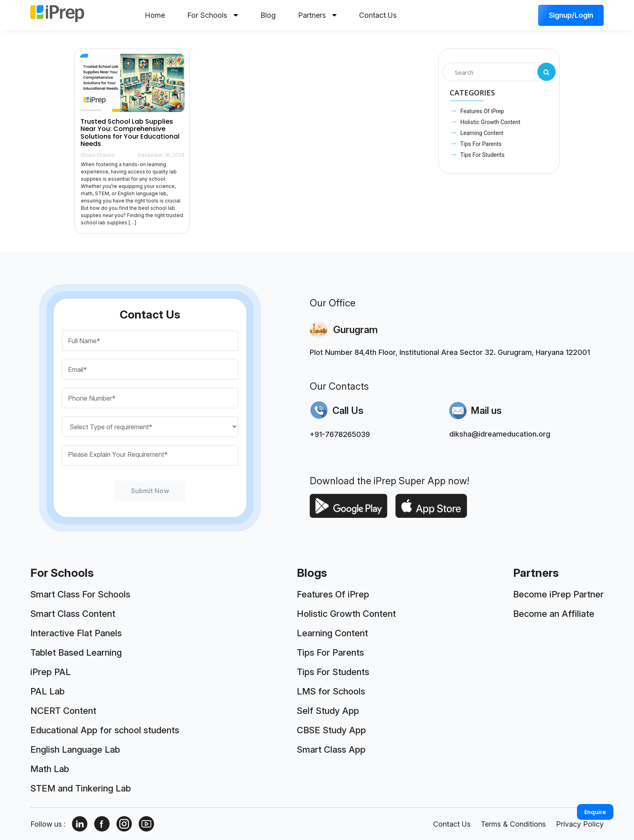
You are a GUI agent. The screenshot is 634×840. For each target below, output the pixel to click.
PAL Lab (48, 691)
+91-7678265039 (340, 434)
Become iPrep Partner (558, 594)
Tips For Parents (480, 144)
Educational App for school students (105, 730)
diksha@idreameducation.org (500, 434)
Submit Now (150, 491)
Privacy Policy (580, 824)
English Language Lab (75, 749)
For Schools (213, 15)
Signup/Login (571, 15)
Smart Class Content (73, 614)
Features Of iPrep (481, 111)
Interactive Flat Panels (76, 633)
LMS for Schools (331, 691)
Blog (268, 15)
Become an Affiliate (554, 614)
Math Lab (50, 769)
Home (155, 15)
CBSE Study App (331, 730)
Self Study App (328, 711)
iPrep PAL (51, 672)
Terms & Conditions (513, 824)
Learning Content (481, 133)
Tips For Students (482, 155)
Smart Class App (331, 749)
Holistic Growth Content (490, 122)
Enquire (595, 812)
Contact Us (378, 15)
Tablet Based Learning (76, 652)
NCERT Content (63, 711)
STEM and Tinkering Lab (81, 788)
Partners (317, 15)
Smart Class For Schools (80, 594)
